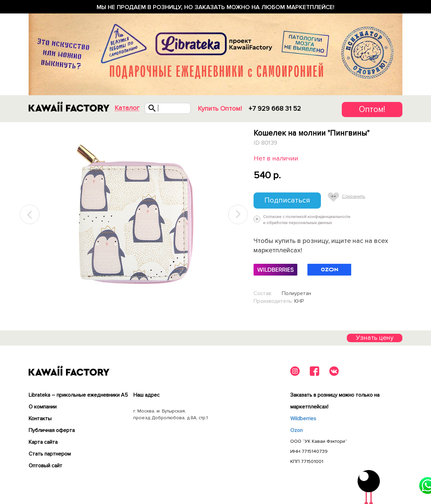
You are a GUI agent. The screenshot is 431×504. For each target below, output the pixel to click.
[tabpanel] (134, 215)
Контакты (40, 419)
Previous (30, 214)
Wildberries (303, 419)
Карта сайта (43, 442)
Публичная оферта (52, 430)
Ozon (296, 430)
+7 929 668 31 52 (275, 109)
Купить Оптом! (220, 109)
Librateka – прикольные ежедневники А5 (78, 395)
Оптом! (372, 109)
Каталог (127, 108)
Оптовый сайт (45, 466)
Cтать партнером (50, 454)
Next (238, 214)
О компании (43, 407)
